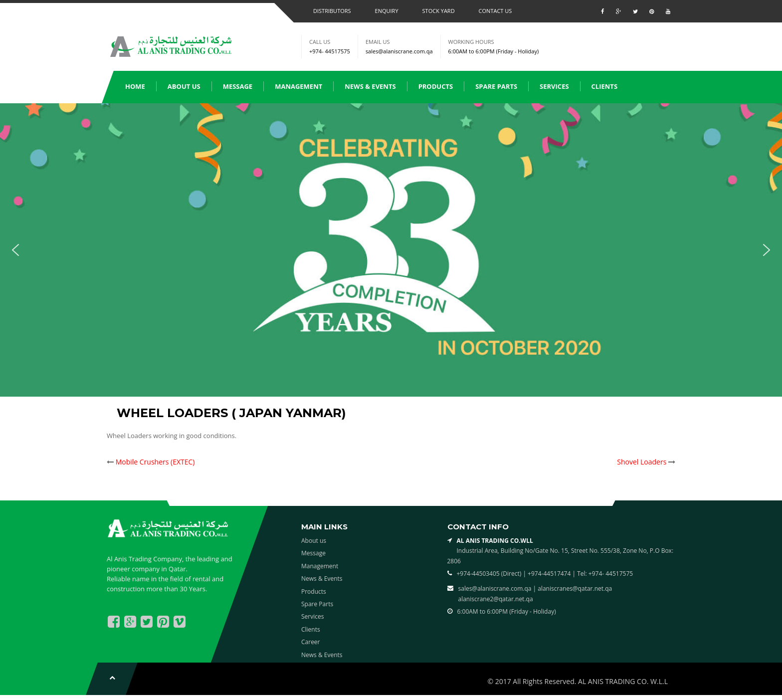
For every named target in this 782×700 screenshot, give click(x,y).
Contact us (495, 11)
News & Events (370, 86)
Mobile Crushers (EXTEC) (155, 462)
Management (298, 86)
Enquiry (387, 11)
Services (554, 86)
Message (238, 86)
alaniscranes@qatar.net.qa (575, 588)
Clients (604, 86)
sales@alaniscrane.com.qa (399, 51)
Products (436, 86)
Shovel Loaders (642, 462)
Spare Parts (496, 86)
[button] (15, 250)
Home (135, 86)
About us (184, 86)
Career (311, 642)
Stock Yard (439, 11)
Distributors (332, 11)
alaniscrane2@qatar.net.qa (496, 599)
